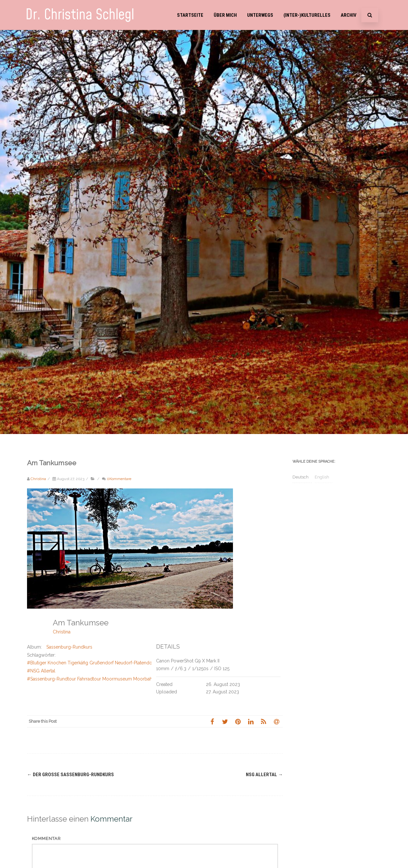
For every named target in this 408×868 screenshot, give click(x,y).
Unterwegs (260, 15)
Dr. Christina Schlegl (80, 15)
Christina (62, 632)
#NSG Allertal (41, 671)
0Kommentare (119, 479)
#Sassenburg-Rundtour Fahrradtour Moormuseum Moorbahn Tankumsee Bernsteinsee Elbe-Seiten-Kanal (137, 679)
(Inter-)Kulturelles (307, 15)
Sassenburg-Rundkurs (69, 647)
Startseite (190, 15)
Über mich (225, 15)
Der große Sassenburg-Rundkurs (70, 775)
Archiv (349, 15)
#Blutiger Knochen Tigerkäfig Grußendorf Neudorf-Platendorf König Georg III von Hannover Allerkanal (133, 663)
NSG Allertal (264, 775)
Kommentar (46, 839)
